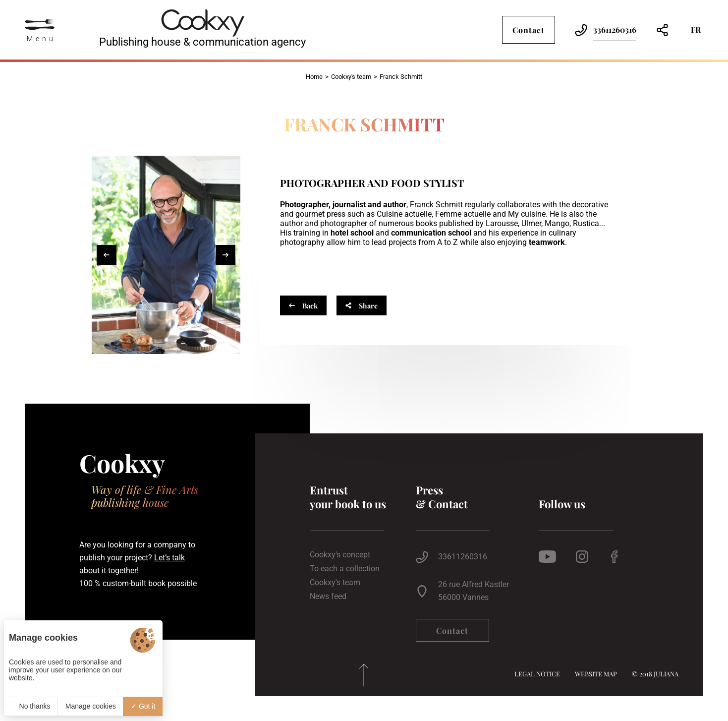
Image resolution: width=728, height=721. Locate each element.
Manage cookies (91, 706)
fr (696, 30)
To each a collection (345, 569)
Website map (596, 674)
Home (314, 77)
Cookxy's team (351, 77)
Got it (143, 706)
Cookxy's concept (340, 555)
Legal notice (537, 674)
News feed (328, 597)
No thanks (31, 706)
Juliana (666, 674)
